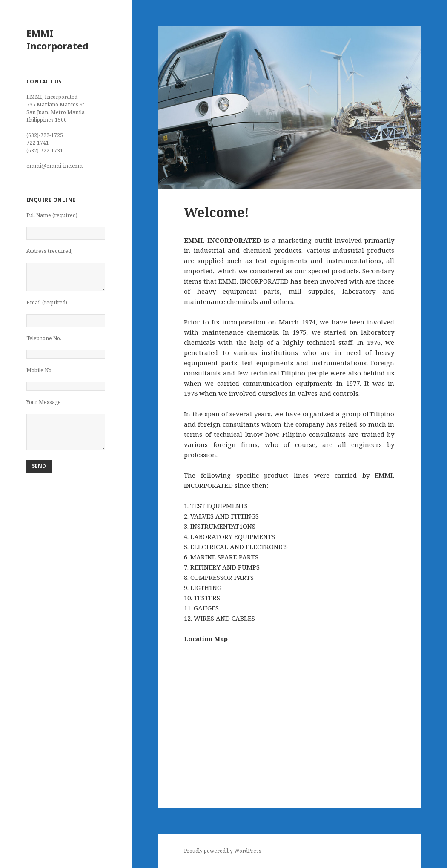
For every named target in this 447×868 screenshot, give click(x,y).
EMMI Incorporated (57, 39)
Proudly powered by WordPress (223, 851)
